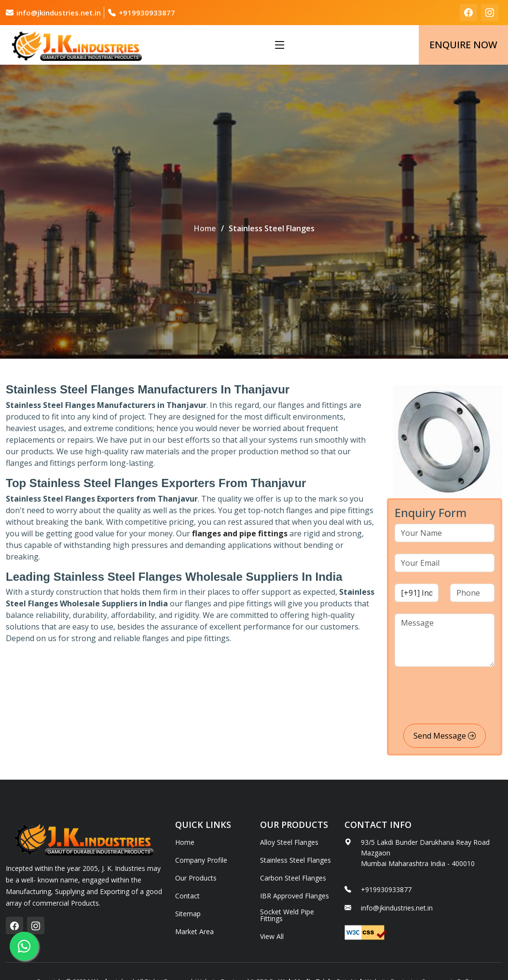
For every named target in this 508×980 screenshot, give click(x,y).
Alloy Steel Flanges (289, 842)
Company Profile (201, 860)
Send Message (445, 736)
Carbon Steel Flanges (293, 878)
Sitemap (188, 914)
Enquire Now (463, 45)
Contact (187, 896)
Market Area (194, 932)
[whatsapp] (24, 946)
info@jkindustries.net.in (59, 13)
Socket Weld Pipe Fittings (287, 915)
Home (205, 229)
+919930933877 (147, 13)
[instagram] (490, 13)
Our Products (196, 878)
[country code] (417, 593)
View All (272, 937)
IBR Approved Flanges (295, 896)
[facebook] (468, 13)
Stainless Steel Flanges (295, 860)
